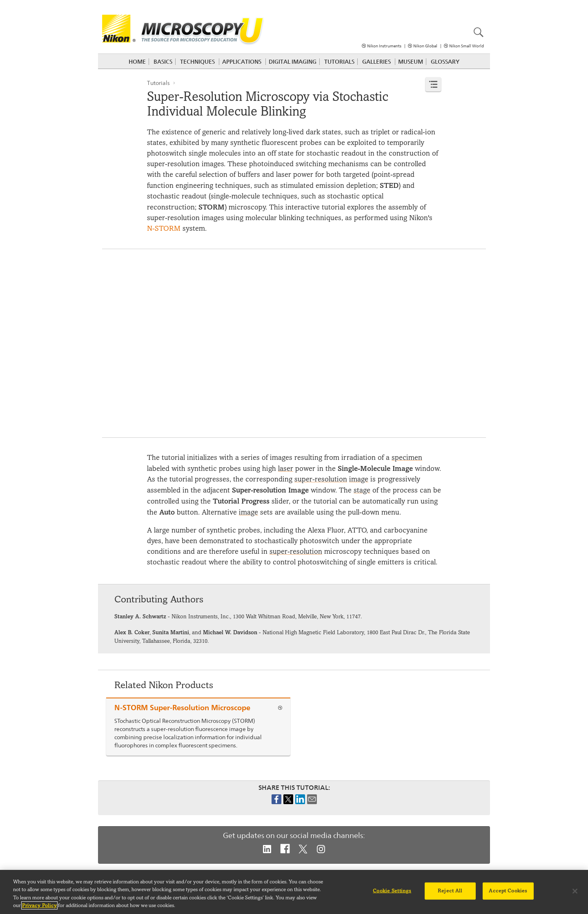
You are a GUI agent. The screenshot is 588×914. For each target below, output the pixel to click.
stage (362, 490)
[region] (294, 892)
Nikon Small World (467, 46)
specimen (407, 458)
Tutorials (339, 62)
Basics (163, 62)
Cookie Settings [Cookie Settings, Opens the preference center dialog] (392, 891)
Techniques (197, 62)
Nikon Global (425, 46)
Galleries (376, 62)
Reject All (450, 891)
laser (286, 469)
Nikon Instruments (384, 46)
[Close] (575, 891)
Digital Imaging (293, 62)
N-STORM (164, 228)
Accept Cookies (508, 891)
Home (137, 62)
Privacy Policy (39, 905)
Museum (411, 62)
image (359, 479)
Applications (242, 62)
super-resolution (321, 479)
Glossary (445, 62)
